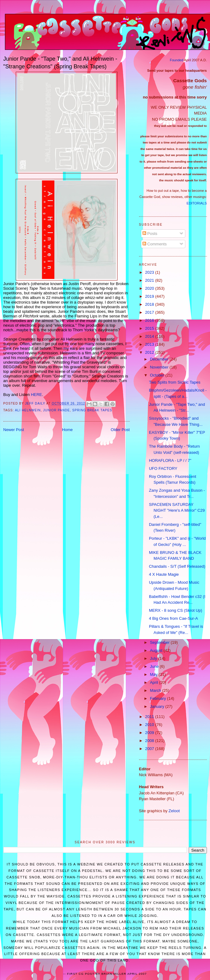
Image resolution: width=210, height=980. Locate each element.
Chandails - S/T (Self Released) (177, 566)
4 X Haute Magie (164, 574)
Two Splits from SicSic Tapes (175, 382)
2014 (150, 336)
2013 (150, 344)
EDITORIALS (197, 203)
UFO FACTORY (163, 468)
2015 (150, 328)
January (158, 706)
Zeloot (174, 811)
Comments (154, 244)
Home (67, 430)
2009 (150, 733)
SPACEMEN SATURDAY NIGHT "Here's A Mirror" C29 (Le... (177, 510)
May (154, 674)
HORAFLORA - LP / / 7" (170, 460)
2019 (150, 296)
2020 (150, 288)
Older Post (120, 430)
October (158, 375)
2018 (150, 304)
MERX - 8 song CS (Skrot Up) (176, 610)
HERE (36, 395)
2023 (150, 272)
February (159, 698)
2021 (150, 280)
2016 (150, 320)
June (155, 666)
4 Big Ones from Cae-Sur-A (173, 618)
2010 (150, 725)
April (154, 682)
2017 (150, 312)
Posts (150, 234)
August (157, 650)
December (160, 359)
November (160, 367)
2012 (150, 352)
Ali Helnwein (28, 410)
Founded (177, 60)
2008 (150, 741)
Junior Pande (57, 410)
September (160, 642)
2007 (150, 749)
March (156, 690)
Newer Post (14, 430)
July (154, 658)
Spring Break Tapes (92, 410)
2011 (150, 717)
